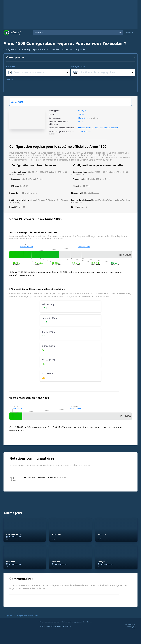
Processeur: (11, 66)
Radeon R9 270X (26, 247)
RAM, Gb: (10, 80)
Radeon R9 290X (84, 247)
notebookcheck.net (64, 626)
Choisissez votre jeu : (129, 102)
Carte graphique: (78, 66)
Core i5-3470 (17, 408)
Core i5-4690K (75, 408)
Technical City (13, 33)
